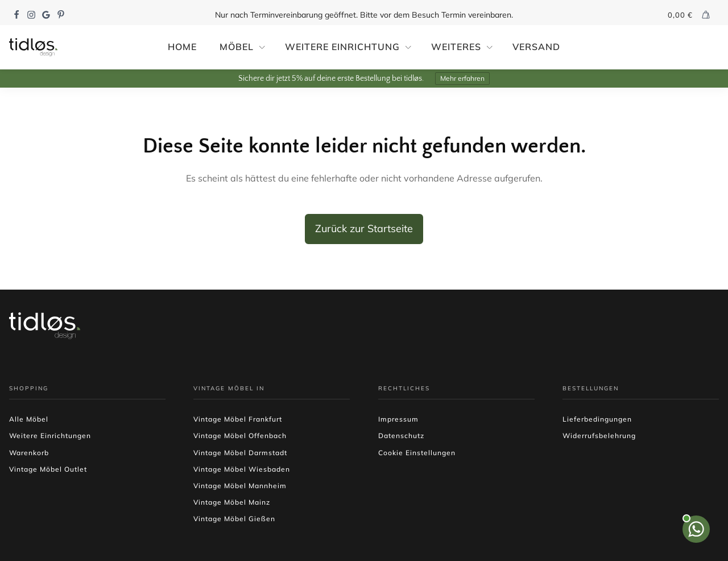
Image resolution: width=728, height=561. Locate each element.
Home (182, 47)
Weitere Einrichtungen (50, 436)
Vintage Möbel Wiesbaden (242, 469)
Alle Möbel (29, 419)
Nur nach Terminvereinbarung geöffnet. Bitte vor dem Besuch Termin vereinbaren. (364, 15)
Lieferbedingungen (597, 419)
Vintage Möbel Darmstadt (240, 453)
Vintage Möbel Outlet (48, 469)
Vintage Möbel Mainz (232, 502)
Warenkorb (29, 453)
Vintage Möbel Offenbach (240, 436)
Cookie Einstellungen (417, 453)
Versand (536, 47)
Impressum (398, 419)
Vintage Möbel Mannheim (240, 486)
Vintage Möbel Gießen (234, 519)
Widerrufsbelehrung (599, 436)
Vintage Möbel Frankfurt (238, 419)
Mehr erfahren (462, 78)
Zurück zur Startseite (364, 228)
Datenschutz (401, 436)
